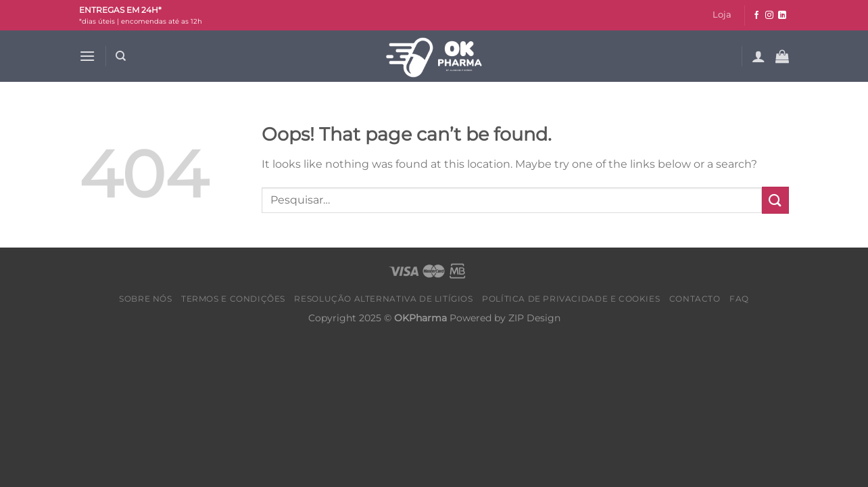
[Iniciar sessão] (758, 56)
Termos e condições (233, 299)
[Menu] (87, 56)
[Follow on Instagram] (769, 16)
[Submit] (775, 200)
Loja (722, 15)
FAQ (739, 299)
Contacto (695, 299)
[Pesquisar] (121, 56)
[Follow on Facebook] (756, 16)
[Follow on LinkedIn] (782, 16)
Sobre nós (146, 299)
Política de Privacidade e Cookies (571, 299)
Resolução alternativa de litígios (383, 299)
